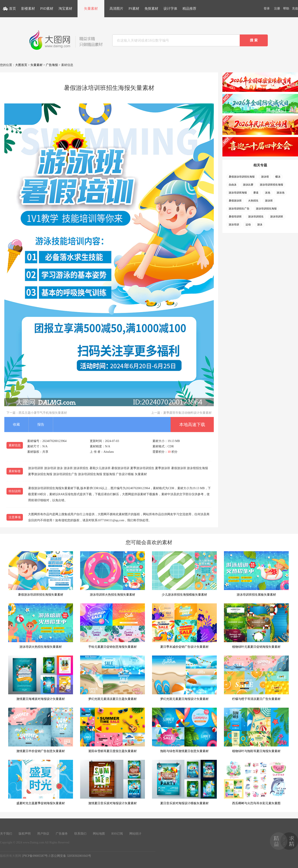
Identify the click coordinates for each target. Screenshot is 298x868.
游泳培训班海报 (238, 193)
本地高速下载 (192, 425)
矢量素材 (91, 9)
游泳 (260, 225)
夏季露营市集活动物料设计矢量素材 (187, 413)
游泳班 (269, 201)
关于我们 (6, 834)
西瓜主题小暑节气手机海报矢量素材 (43, 413)
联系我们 (80, 834)
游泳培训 (234, 225)
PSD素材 (47, 9)
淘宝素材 (65, 9)
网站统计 (135, 834)
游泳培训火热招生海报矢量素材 (41, 626)
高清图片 (116, 9)
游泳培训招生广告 (239, 209)
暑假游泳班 (235, 201)
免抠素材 (151, 9)
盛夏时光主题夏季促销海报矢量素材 (41, 782)
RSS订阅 (117, 834)
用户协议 (43, 834)
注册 (277, 9)
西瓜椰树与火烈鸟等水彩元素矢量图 (256, 782)
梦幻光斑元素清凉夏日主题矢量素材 (113, 678)
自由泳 (233, 185)
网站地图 (99, 834)
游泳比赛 (248, 185)
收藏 (16, 424)
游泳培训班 (277, 217)
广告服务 (62, 834)
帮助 (286, 9)
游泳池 (281, 193)
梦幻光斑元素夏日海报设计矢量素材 (184, 678)
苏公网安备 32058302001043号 (71, 856)
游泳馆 (265, 177)
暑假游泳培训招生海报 (242, 177)
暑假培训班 (235, 217)
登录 (267, 9)
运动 (248, 225)
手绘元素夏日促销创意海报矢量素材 (113, 626)
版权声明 (25, 834)
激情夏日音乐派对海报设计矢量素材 (113, 782)
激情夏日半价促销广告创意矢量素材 (41, 730)
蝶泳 (278, 177)
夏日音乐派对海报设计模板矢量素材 (184, 782)
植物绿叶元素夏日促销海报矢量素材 (256, 626)
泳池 (268, 193)
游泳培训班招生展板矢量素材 (256, 574)
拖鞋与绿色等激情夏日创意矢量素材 (184, 730)
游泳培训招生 (256, 217)
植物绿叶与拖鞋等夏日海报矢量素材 (256, 730)
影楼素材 (28, 9)
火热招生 (253, 201)
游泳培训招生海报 (266, 209)
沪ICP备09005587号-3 (36, 856)
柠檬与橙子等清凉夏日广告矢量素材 (256, 678)
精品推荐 (189, 9)
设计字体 (170, 9)
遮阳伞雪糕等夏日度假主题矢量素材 (113, 730)
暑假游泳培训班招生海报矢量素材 (41, 574)
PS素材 (134, 9)
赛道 (256, 193)
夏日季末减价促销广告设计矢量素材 (184, 626)
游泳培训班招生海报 (271, 185)
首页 (13, 9)
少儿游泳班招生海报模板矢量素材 (184, 574)
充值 (295, 9)
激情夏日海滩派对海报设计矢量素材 (41, 678)
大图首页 (21, 65)
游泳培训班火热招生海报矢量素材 (113, 574)
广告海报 (52, 65)
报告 (41, 424)
